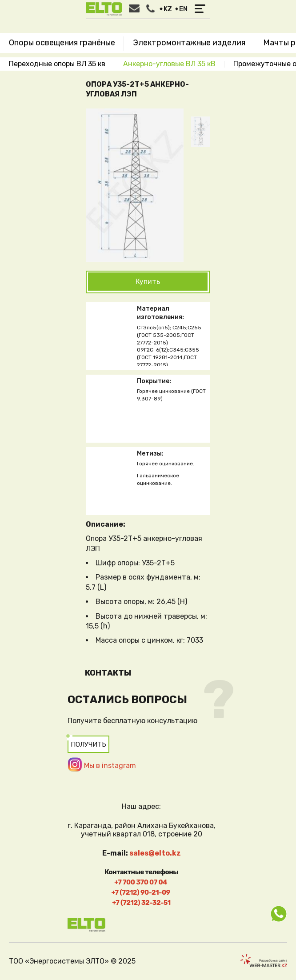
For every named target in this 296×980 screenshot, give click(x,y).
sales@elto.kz (155, 853)
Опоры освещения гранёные (62, 43)
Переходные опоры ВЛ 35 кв (57, 64)
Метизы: (150, 454)
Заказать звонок (150, 8)
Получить (88, 744)
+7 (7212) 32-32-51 (141, 903)
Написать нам (134, 8)
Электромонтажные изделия (189, 43)
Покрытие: (154, 381)
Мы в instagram (110, 766)
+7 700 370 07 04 (141, 882)
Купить (148, 282)
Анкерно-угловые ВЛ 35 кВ (169, 64)
